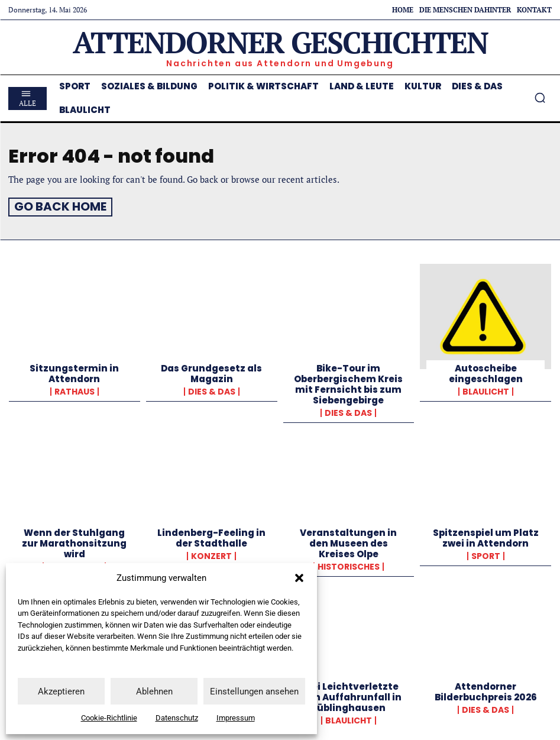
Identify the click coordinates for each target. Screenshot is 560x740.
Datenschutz (177, 718)
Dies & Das (212, 389)
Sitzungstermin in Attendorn (74, 371)
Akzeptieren (61, 691)
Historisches (349, 564)
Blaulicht (486, 389)
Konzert (211, 554)
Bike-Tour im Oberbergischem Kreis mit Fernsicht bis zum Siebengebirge (348, 382)
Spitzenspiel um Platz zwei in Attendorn (486, 536)
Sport (486, 554)
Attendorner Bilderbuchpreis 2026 (486, 689)
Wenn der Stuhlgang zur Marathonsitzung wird (74, 541)
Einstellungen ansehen (254, 691)
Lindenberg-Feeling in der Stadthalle (211, 536)
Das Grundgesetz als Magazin (211, 371)
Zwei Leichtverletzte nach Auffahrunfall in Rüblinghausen (348, 695)
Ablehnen (154, 691)
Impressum (236, 718)
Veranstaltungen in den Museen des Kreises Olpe (348, 541)
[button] (299, 578)
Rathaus (75, 389)
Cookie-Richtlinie (109, 718)
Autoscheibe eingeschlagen (486, 371)
